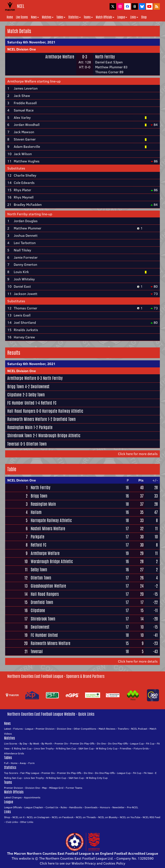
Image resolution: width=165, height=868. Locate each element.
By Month (47, 743)
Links (134, 17)
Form (31, 763)
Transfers (123, 729)
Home (10, 17)
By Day (23, 743)
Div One (101, 743)
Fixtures (18, 729)
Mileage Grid (56, 788)
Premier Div (61, 743)
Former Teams (74, 788)
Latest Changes (13, 797)
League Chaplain (34, 807)
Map (44, 788)
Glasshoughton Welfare (48, 586)
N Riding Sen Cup (66, 748)
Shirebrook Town (20, 436)
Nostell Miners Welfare (48, 529)
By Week (34, 743)
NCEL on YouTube (130, 817)
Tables (61, 17)
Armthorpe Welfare (60, 57)
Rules (64, 807)
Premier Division (45, 729)
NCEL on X (18, 817)
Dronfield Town (64, 419)
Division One (64, 729)
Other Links (27, 822)
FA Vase (148, 773)
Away (23, 763)
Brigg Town (16, 387)
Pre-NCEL (133, 807)
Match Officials (105, 17)
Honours (105, 807)
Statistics (75, 17)
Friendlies (126, 748)
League (122, 17)
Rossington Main (20, 427)
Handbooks (76, 807)
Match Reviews (107, 729)
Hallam (36, 512)
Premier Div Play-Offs (82, 743)
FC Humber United (21, 403)
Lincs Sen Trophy (44, 748)
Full (6, 763)
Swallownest (40, 387)
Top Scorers (11, 773)
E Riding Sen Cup (22, 748)
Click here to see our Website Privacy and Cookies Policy (82, 863)
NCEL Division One (22, 49)
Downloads (91, 807)
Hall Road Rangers (21, 411)
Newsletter (118, 807)
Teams (88, 17)
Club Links (12, 822)
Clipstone (14, 395)
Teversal (13, 444)
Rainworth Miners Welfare (27, 419)
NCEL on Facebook (63, 817)
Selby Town (37, 395)
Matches (48, 17)
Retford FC (49, 403)
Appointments (32, 797)
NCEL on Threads (86, 817)
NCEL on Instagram (38, 817)
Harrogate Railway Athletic (63, 411)
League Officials (13, 807)
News (35, 17)
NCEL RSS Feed (151, 817)
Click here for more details (138, 454)
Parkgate (46, 427)
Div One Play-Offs (118, 743)
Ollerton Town (36, 444)
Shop (144, 17)
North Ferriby (105, 57)
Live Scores (22, 17)
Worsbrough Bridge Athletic (59, 436)
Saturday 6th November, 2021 (31, 42)
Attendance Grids (14, 753)
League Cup (137, 743)
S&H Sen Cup (86, 748)
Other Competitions (85, 729)
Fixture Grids (141, 748)
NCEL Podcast (139, 729)
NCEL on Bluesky (108, 817)
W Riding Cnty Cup (107, 748)
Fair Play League (30, 773)
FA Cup (150, 743)
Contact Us (52, 807)
